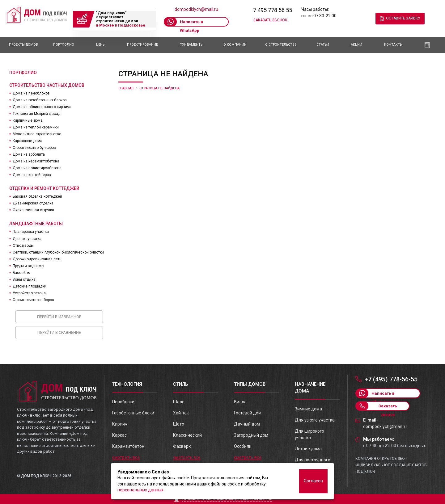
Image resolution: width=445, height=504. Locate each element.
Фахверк (182, 446)
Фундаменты (192, 45)
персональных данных (140, 490)
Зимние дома (308, 409)
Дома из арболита (29, 154)
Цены (101, 45)
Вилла (240, 402)
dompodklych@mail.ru (196, 9)
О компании (235, 45)
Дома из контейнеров (32, 175)
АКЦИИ (356, 45)
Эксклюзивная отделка (33, 210)
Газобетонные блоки (133, 413)
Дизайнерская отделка (33, 203)
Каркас (119, 435)
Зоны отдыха (24, 279)
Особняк (243, 446)
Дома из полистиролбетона (37, 168)
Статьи (323, 45)
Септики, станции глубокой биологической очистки (58, 252)
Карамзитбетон (128, 446)
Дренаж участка (27, 239)
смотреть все (126, 457)
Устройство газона (29, 293)
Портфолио (64, 45)
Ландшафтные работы (36, 224)
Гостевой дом (248, 413)
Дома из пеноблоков (31, 93)
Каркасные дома (28, 141)
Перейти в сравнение (59, 332)
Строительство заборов (33, 300)
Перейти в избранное (59, 317)
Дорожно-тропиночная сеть (37, 259)
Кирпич (120, 424)
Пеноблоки (123, 402)
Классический (187, 435)
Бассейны (22, 273)
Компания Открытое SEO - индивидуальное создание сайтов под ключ (391, 465)
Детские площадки (30, 286)
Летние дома (308, 449)
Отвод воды (23, 246)
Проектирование (142, 45)
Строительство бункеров (34, 148)
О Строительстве (281, 45)
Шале (179, 402)
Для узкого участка (315, 420)
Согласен (313, 481)
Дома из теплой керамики (36, 127)
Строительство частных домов (47, 85)
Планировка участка (31, 232)
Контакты (393, 45)
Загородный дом (251, 435)
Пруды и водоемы (28, 266)
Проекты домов (23, 45)
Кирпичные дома (28, 120)
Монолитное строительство (37, 134)
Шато (179, 424)
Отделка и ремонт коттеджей (44, 188)
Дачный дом (247, 424)
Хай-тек (181, 413)
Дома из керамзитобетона (36, 161)
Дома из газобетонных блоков (40, 100)
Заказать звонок (270, 20)
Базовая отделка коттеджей (37, 196)
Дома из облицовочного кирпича (42, 107)
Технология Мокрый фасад (36, 114)
